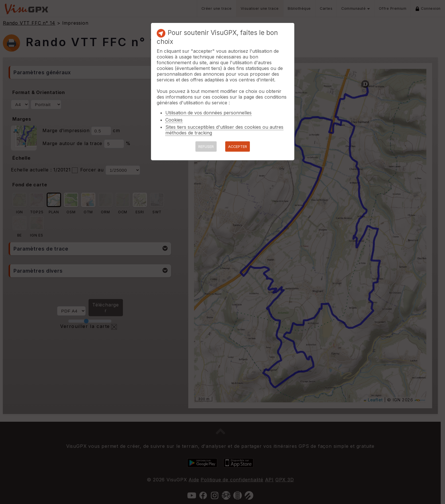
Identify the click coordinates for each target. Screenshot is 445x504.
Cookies (174, 120)
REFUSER (206, 147)
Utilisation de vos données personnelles (208, 113)
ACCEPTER (238, 147)
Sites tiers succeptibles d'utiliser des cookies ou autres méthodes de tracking (224, 130)
